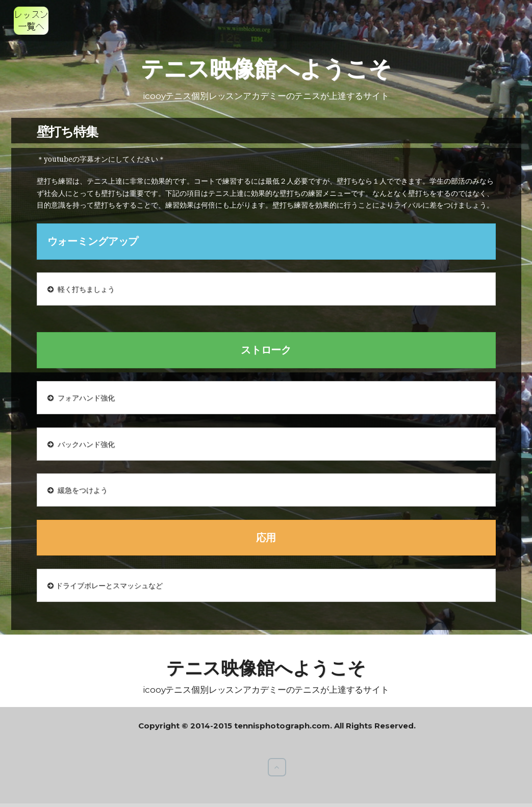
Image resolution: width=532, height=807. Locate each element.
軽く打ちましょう (81, 289)
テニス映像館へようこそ (266, 68)
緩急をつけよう (78, 490)
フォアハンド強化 (81, 398)
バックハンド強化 (81, 444)
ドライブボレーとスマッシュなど (105, 585)
